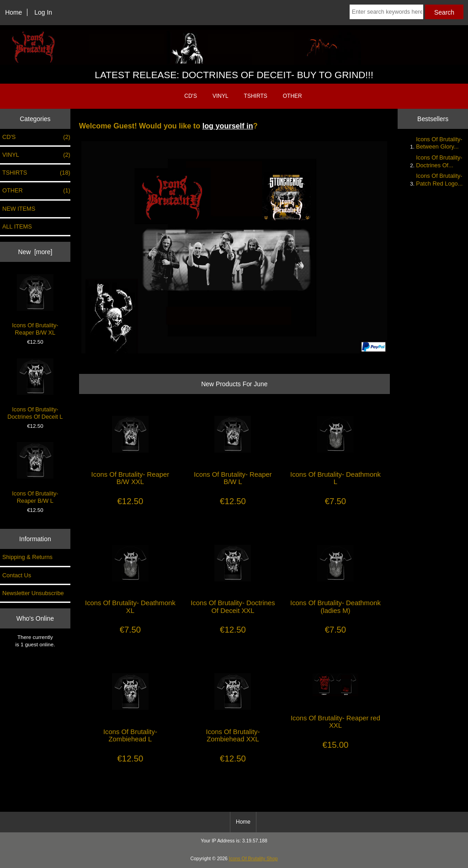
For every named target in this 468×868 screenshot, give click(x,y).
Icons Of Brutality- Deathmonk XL (130, 607)
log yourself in (228, 126)
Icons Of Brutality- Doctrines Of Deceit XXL (233, 607)
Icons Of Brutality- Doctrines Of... (439, 161)
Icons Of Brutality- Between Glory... (439, 143)
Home (13, 12)
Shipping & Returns (27, 557)
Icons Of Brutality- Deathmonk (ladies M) (335, 607)
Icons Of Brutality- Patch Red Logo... (439, 179)
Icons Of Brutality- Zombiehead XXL (233, 735)
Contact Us (17, 575)
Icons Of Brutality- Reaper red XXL (335, 722)
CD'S (191, 96)
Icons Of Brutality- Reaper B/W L (35, 473)
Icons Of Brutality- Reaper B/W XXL (130, 478)
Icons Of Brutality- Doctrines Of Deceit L (35, 389)
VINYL (221, 96)
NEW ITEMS (19, 209)
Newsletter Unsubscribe (33, 593)
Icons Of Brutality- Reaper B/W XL (35, 305)
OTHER (292, 96)
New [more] (35, 252)
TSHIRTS (256, 96)
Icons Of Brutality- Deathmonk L (335, 478)
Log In (43, 12)
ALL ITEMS (17, 226)
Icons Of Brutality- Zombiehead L (130, 735)
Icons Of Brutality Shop (253, 859)
